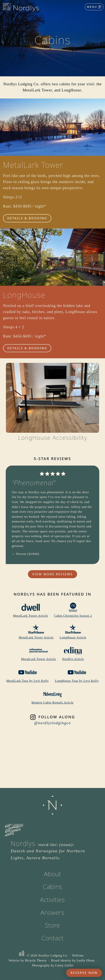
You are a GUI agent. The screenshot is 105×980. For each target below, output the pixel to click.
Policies (78, 955)
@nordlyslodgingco (53, 723)
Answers (52, 912)
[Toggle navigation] (94, 7)
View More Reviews (52, 574)
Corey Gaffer (65, 965)
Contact (52, 938)
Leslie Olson (86, 960)
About (52, 874)
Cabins (52, 887)
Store (53, 925)
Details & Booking (27, 218)
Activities (53, 900)
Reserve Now (84, 973)
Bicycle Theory (36, 960)
